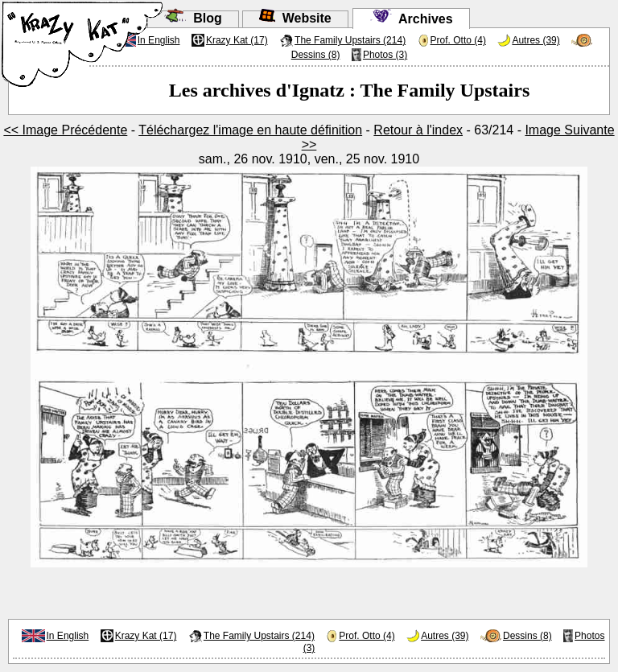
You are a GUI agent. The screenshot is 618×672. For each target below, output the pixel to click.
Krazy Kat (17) (237, 40)
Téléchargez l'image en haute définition (250, 130)
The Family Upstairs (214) (350, 40)
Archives (411, 19)
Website (295, 18)
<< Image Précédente (65, 130)
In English (68, 636)
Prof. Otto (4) (458, 40)
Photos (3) (385, 55)
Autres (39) (536, 40)
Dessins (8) (316, 55)
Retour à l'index (418, 130)
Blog (193, 18)
